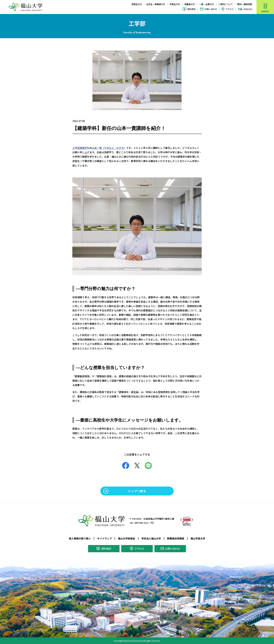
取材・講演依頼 (245, 4)
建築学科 (85, 148)
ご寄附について (226, 4)
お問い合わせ (211, 9)
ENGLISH (248, 9)
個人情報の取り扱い (80, 538)
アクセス (230, 9)
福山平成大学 (198, 538)
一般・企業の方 (207, 4)
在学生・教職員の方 (156, 4)
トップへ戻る (137, 491)
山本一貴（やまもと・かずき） (109, 148)
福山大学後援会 (127, 538)
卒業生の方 (175, 4)
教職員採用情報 (176, 538)
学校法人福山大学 (151, 538)
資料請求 (192, 9)
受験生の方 (137, 4)
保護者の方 (190, 4)
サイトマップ (104, 538)
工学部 (76, 148)
